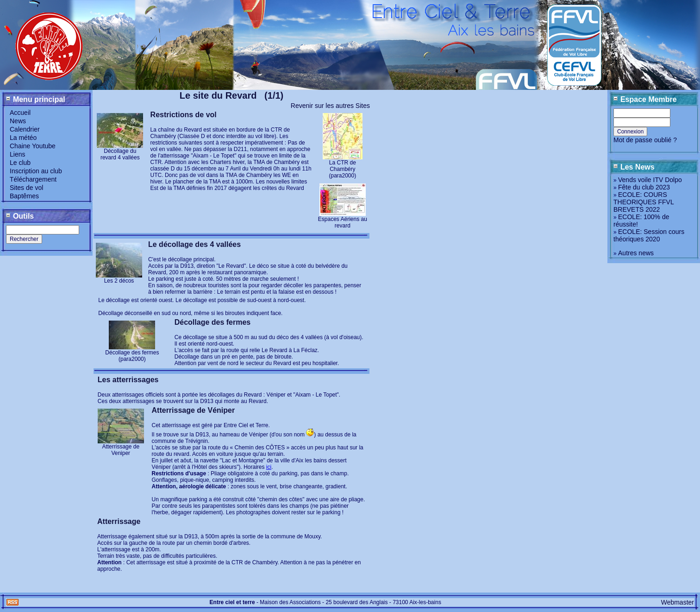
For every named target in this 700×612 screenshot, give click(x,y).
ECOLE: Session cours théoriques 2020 (649, 235)
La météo (23, 138)
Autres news (636, 253)
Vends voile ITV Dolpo (650, 180)
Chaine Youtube (33, 146)
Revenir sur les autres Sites (330, 106)
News (18, 121)
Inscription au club (36, 171)
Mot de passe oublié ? (645, 140)
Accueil (20, 113)
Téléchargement (33, 179)
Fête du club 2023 (644, 187)
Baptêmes (24, 196)
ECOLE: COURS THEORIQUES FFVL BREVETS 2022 (644, 202)
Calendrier (25, 129)
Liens (17, 154)
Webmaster (678, 602)
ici (269, 467)
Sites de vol (26, 188)
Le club (20, 163)
